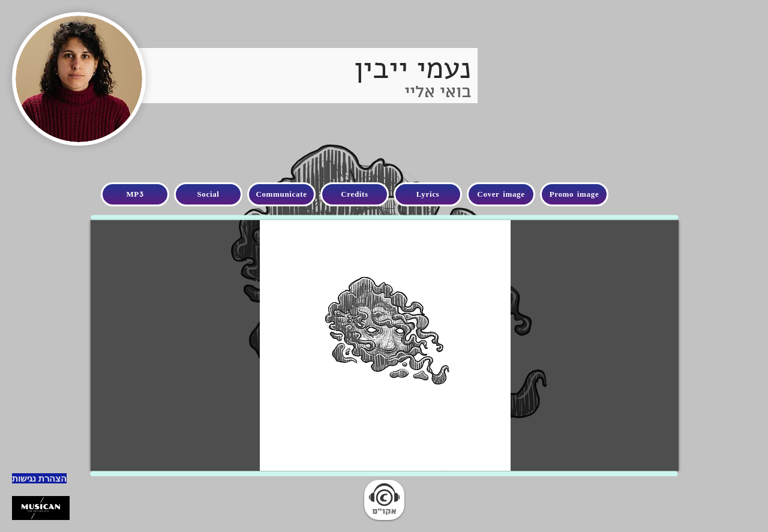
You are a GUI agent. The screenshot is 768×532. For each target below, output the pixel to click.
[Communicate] (281, 194)
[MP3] (135, 194)
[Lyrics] (428, 194)
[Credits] (355, 194)
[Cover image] (501, 194)
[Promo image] (574, 194)
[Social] (208, 194)
